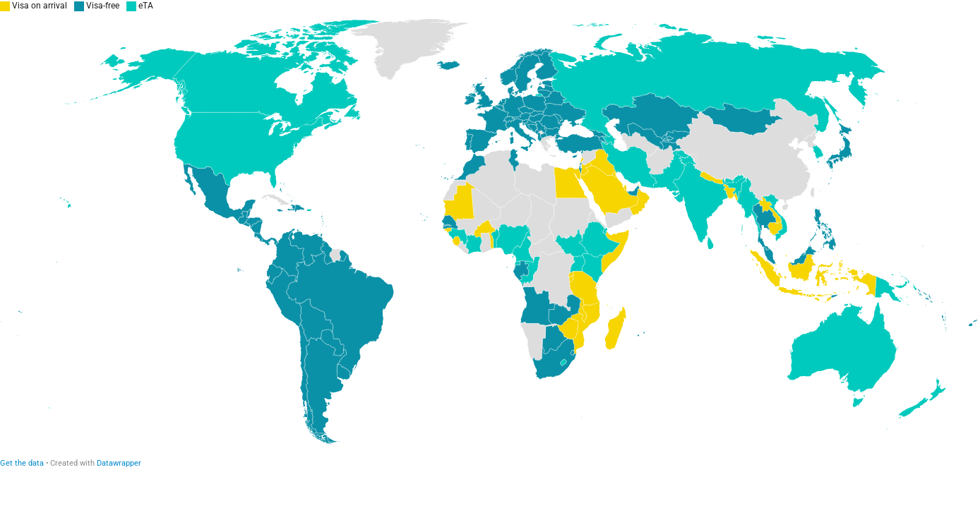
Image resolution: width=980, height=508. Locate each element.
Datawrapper (119, 463)
